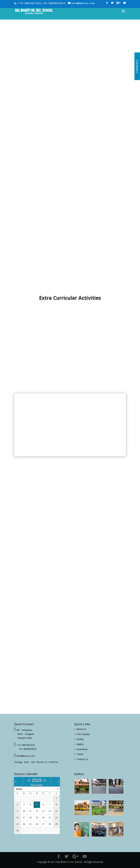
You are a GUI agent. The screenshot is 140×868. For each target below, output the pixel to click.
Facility (80, 739)
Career (80, 754)
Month (19, 789)
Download (82, 749)
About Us (81, 729)
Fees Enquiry (83, 734)
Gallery (80, 744)
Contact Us (82, 759)
